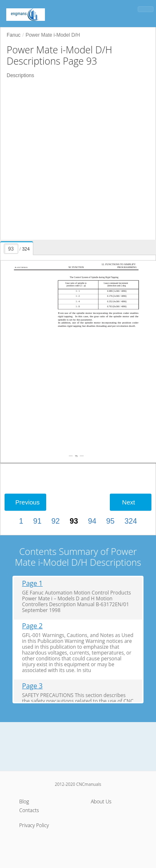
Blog (24, 802)
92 (56, 521)
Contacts (29, 810)
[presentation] (17, 247)
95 (110, 521)
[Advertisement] (78, 159)
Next (129, 502)
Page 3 (32, 686)
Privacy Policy (34, 825)
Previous (27, 502)
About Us (101, 802)
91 (37, 521)
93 (74, 521)
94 (92, 521)
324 (131, 521)
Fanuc (14, 35)
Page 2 (32, 626)
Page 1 (32, 583)
